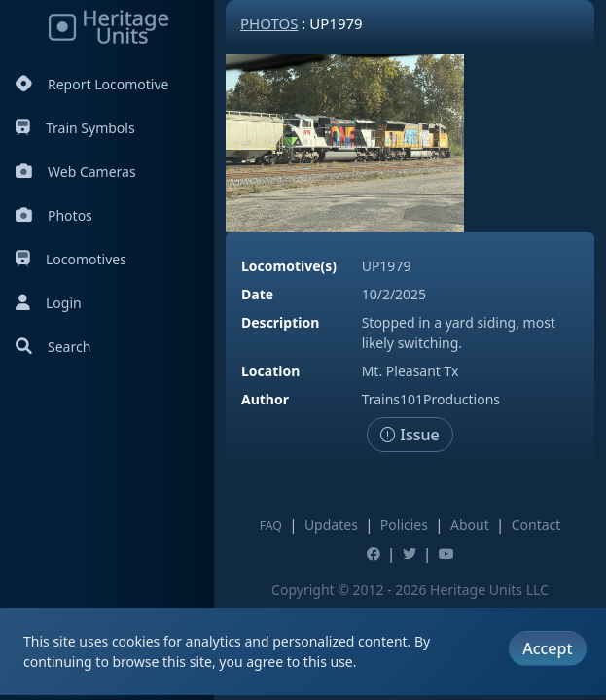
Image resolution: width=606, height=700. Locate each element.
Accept (547, 648)
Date (257, 294)
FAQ (271, 525)
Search (53, 347)
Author (265, 399)
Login (49, 303)
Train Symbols (75, 128)
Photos (54, 215)
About (470, 525)
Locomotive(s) (289, 266)
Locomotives (71, 259)
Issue (410, 435)
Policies (404, 525)
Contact (536, 525)
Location (270, 371)
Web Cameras (76, 172)
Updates (331, 525)
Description (280, 322)
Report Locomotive (92, 84)
